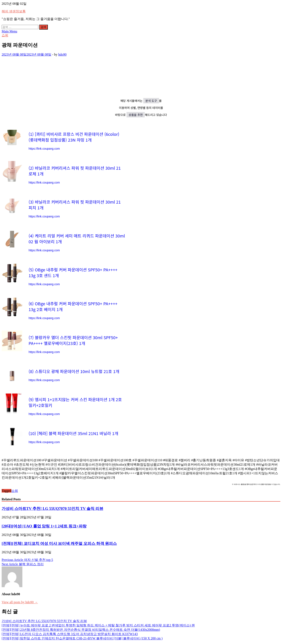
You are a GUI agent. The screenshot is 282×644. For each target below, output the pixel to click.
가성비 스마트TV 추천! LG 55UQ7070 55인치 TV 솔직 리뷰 (52, 509)
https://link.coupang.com (44, 149)
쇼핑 (5, 35)
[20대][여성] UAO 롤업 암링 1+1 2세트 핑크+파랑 (44, 526)
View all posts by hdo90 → (20, 602)
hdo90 (62, 54)
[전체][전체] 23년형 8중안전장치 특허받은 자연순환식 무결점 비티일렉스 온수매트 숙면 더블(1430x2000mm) (81, 630)
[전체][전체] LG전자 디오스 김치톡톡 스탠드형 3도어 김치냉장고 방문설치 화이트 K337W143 (70, 634)
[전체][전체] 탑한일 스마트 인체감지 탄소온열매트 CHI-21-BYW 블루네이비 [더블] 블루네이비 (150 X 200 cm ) (82, 638)
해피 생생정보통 (14, 11)
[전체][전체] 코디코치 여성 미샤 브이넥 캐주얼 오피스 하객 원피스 (59, 543)
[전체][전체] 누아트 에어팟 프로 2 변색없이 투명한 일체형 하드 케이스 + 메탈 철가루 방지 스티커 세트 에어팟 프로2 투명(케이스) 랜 (98, 625)
